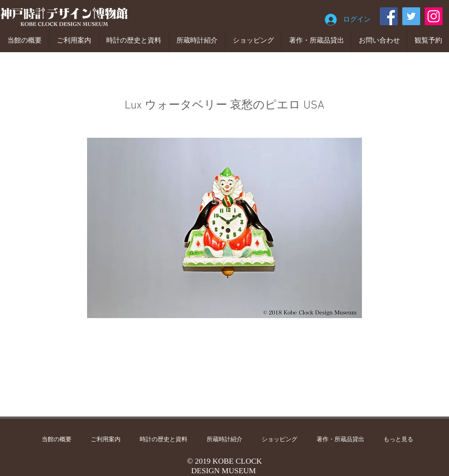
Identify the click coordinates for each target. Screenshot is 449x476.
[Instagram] (434, 16)
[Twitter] (411, 16)
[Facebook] (389, 16)
